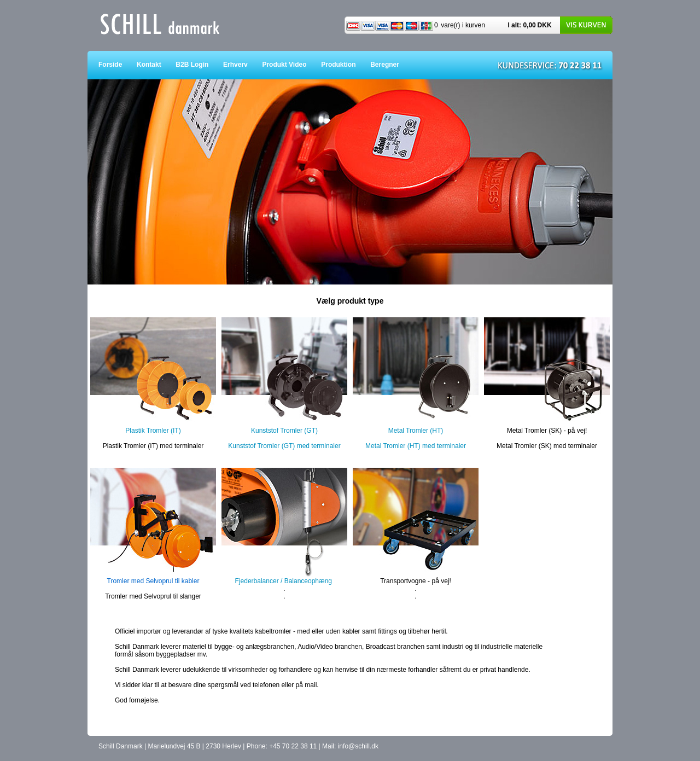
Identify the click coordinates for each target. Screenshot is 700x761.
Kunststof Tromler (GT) (284, 431)
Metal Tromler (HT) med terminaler (416, 446)
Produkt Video (291, 65)
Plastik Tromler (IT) (153, 431)
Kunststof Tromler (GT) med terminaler (284, 446)
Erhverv (243, 65)
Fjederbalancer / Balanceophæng (284, 581)
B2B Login (199, 65)
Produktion (346, 65)
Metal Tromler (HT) (416, 431)
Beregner (392, 65)
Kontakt (156, 65)
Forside (118, 65)
